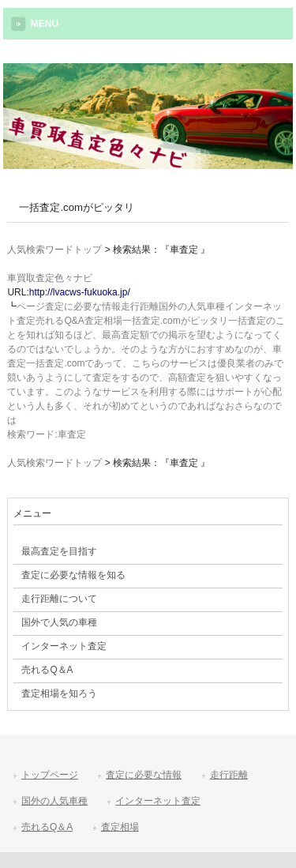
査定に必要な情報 (144, 775)
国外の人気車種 (54, 801)
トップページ (50, 775)
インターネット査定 (158, 801)
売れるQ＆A (47, 827)
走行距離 (229, 775)
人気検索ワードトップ (54, 250)
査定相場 (120, 827)
